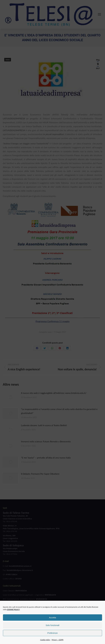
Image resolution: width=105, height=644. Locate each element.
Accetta (52, 620)
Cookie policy (45, 642)
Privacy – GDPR (58, 642)
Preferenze (52, 635)
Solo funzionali (52, 628)
